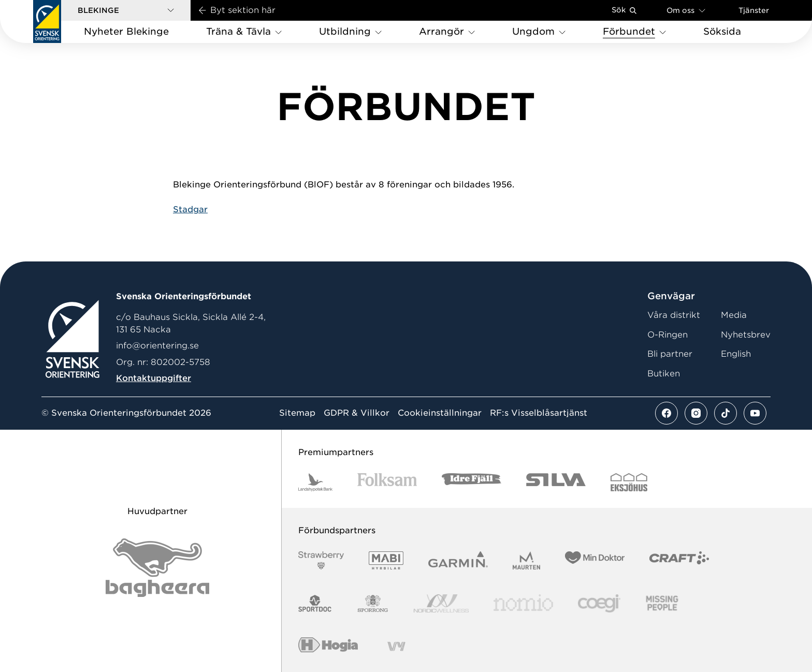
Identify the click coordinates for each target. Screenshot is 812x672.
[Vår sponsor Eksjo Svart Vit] (629, 482)
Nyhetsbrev (746, 335)
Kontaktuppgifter (154, 378)
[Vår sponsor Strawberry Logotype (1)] (321, 560)
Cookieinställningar (440, 413)
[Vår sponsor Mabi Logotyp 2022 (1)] (386, 560)
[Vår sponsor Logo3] (599, 603)
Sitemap (297, 413)
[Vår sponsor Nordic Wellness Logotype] (441, 603)
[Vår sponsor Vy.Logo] (396, 646)
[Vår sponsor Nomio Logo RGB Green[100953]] (523, 603)
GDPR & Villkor (357, 413)
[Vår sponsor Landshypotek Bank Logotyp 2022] (315, 482)
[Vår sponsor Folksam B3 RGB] (387, 482)
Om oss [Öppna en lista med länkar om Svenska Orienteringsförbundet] (686, 10)
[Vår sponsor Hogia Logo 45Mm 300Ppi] (328, 646)
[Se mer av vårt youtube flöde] (755, 413)
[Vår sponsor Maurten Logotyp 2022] (527, 560)
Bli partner (670, 354)
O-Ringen (668, 335)
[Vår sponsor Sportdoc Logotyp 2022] (315, 603)
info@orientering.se (157, 346)
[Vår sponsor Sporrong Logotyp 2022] (373, 603)
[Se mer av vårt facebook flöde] (666, 413)
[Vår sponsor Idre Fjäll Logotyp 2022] (472, 482)
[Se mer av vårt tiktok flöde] (726, 413)
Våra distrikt (674, 315)
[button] (126, 10)
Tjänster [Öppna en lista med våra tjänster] (754, 10)
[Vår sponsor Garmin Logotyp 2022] (458, 560)
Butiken (664, 374)
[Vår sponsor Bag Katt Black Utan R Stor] (157, 568)
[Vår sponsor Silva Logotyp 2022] (556, 482)
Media (734, 315)
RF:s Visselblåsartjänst (539, 413)
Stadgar (190, 209)
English (736, 354)
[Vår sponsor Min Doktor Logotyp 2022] (595, 560)
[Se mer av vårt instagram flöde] (696, 413)
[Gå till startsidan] (47, 21)
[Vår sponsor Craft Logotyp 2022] (679, 560)
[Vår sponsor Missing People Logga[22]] (662, 603)
